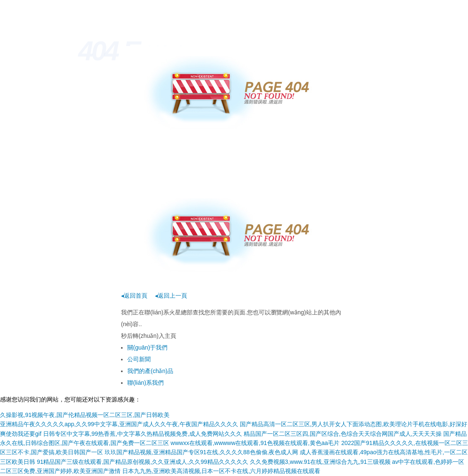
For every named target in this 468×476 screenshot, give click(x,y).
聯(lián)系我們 (145, 383)
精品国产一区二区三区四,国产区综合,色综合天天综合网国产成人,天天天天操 (343, 434)
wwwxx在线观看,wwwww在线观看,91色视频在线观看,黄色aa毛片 (255, 443)
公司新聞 (139, 359)
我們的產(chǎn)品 (150, 371)
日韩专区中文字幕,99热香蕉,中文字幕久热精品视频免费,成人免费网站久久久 (143, 434)
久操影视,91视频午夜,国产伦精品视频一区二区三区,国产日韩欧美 (85, 415)
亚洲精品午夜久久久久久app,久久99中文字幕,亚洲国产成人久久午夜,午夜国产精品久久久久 (119, 424)
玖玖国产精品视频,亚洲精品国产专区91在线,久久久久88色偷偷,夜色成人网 (202, 452)
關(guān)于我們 (147, 347)
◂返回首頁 (134, 296)
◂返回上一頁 (171, 296)
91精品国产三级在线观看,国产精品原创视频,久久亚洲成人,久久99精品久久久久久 (143, 462)
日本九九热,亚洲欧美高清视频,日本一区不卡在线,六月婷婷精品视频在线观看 (221, 471)
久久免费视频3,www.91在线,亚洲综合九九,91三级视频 (320, 462)
